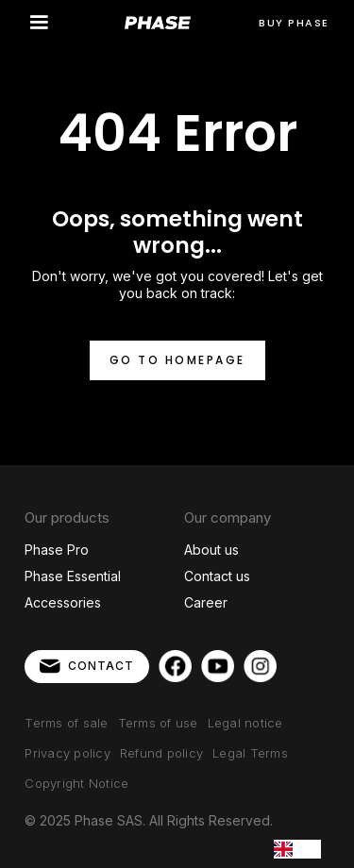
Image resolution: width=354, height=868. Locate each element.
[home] (158, 23)
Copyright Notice (76, 783)
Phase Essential (73, 576)
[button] (39, 23)
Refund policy (161, 753)
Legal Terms (250, 753)
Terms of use (158, 723)
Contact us (217, 576)
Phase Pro (57, 550)
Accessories (63, 602)
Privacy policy (67, 753)
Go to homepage (177, 360)
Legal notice (245, 723)
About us (211, 550)
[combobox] (297, 849)
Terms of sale (66, 723)
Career (206, 602)
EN (297, 849)
